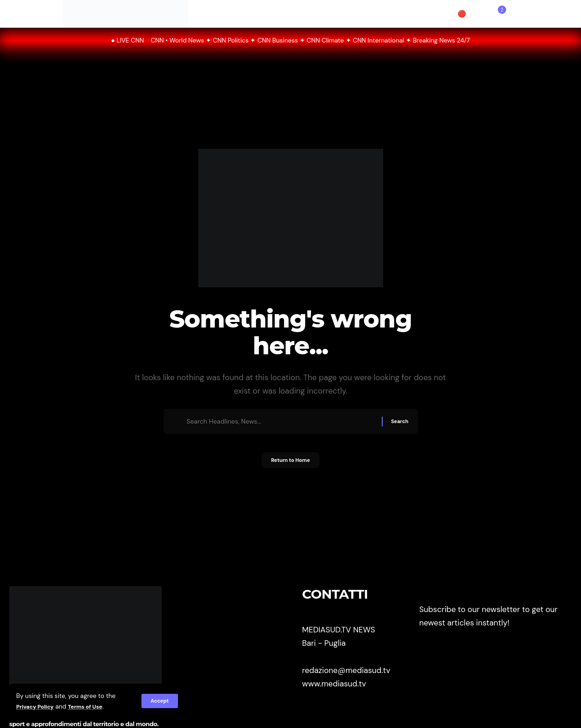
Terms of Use (93, 707)
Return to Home (291, 464)
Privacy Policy (38, 707)
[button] (159, 701)
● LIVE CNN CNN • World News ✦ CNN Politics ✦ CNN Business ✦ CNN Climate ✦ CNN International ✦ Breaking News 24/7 (290, 40)
